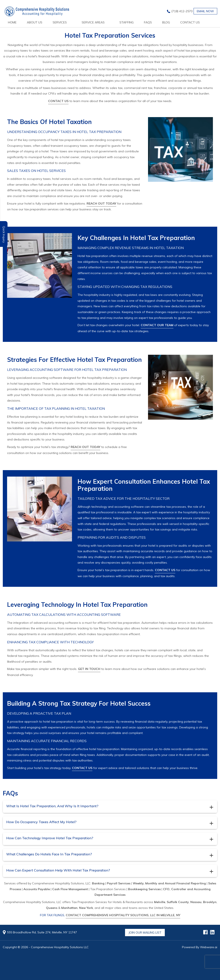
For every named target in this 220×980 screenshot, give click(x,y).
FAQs (148, 22)
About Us (35, 22)
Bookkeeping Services (144, 889)
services (60, 22)
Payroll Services (119, 883)
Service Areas (93, 22)
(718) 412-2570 (182, 11)
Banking (98, 883)
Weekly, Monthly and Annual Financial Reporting (169, 883)
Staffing (127, 22)
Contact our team (157, 325)
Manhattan (69, 908)
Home (12, 22)
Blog (166, 22)
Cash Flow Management (70, 889)
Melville (160, 902)
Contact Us (190, 22)
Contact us (58, 101)
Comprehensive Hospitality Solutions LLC (60, 947)
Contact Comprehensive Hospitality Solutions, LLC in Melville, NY (123, 915)
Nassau (196, 902)
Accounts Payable (37, 889)
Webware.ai (209, 947)
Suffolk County (178, 902)
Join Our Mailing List (145, 933)
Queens (52, 908)
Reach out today (101, 203)
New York (86, 908)
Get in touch (89, 669)
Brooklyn (210, 902)
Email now (205, 11)
